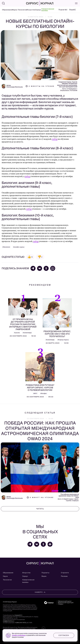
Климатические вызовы (48, 10)
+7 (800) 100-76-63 (20, 623)
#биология (6, 247)
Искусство (30, 10)
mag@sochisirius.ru (9, 621)
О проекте (65, 573)
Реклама (64, 576)
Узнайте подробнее (19, 635)
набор (55, 139)
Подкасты (45, 573)
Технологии (21, 10)
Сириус (38, 10)
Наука (14, 10)
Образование (6, 10)
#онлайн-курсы (19, 247)
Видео (44, 576)
